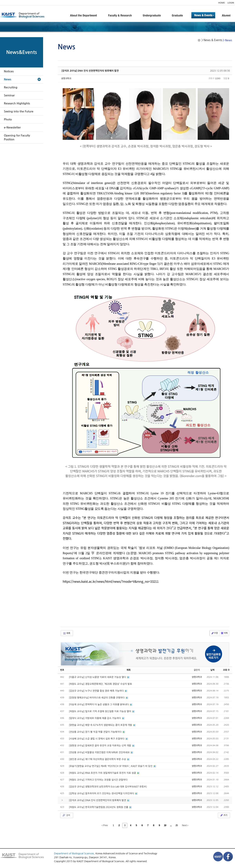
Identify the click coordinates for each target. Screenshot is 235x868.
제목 (129, 670)
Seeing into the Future (19, 111)
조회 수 (226, 670)
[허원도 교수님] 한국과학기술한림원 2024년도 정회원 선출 (99, 807)
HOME (221, 3)
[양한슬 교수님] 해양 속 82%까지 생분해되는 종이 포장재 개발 (101, 725)
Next (185, 825)
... (171, 825)
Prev (105, 825)
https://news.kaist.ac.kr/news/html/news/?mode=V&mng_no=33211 (111, 581)
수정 (214, 633)
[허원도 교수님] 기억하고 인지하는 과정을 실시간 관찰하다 (98, 780)
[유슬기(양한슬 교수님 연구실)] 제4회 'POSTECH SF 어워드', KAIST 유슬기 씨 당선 (111, 766)
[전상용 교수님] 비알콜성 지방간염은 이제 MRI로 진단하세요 (100, 752)
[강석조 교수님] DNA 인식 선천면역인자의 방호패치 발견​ (90, 71)
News (8, 79)
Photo (8, 119)
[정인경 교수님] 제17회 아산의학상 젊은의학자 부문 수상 (98, 759)
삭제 (224, 633)
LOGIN (231, 3)
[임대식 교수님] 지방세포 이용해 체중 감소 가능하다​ (95, 718)
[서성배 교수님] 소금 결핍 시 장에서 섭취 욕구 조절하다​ (97, 739)
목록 (66, 633)
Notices (9, 71)
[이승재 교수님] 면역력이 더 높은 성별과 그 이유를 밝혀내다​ (99, 705)
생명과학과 (66, 79)
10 (165, 825)
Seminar (9, 95)
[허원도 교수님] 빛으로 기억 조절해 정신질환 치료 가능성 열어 (100, 711)
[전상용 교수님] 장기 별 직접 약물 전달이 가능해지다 (96, 732)
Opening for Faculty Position (17, 137)
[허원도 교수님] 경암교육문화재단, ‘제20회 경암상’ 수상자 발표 (100, 684)
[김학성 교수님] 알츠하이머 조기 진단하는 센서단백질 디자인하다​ (102, 793)
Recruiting (11, 87)
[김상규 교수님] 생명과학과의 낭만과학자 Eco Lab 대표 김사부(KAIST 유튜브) (108, 787)
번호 (62, 670)
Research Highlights (17, 103)
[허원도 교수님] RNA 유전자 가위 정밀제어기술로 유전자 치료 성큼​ (103, 773)
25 (177, 825)
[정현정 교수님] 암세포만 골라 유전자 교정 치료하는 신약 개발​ (100, 746)
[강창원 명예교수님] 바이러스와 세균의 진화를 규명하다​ (97, 698)
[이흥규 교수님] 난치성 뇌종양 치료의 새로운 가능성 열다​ (98, 677)
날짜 (213, 670)
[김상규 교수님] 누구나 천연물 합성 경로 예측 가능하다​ (97, 691)
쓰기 (224, 815)
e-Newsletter (12, 127)
